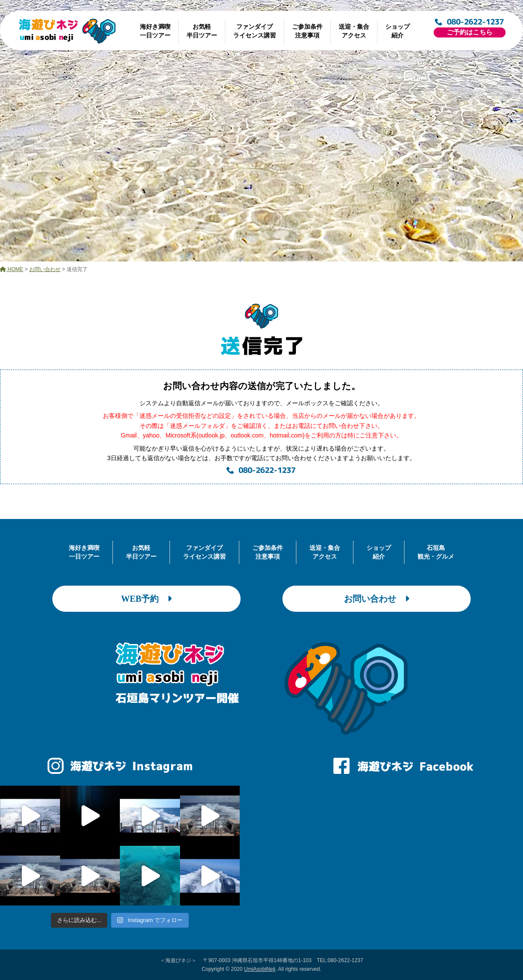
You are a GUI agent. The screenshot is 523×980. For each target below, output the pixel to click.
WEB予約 (147, 599)
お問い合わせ (377, 599)
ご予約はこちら (470, 32)
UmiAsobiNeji (260, 969)
